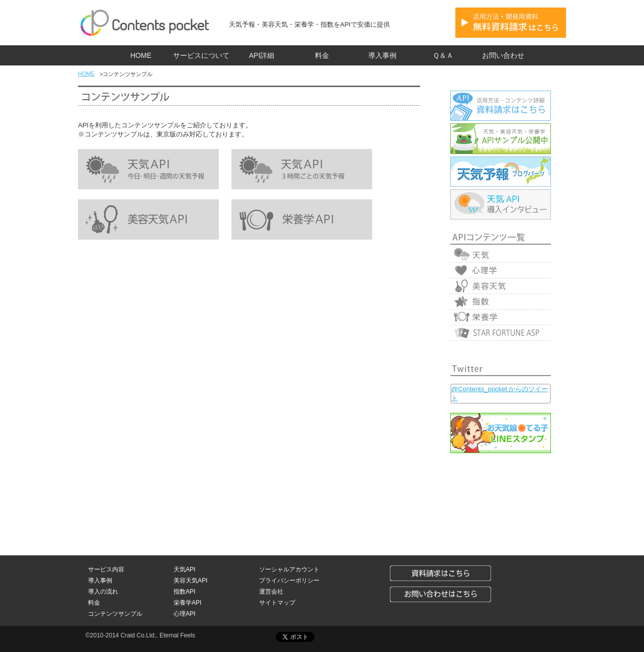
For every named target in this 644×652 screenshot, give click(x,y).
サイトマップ (277, 603)
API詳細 (262, 55)
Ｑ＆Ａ (443, 55)
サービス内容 (106, 569)
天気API (184, 569)
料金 (322, 55)
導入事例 (382, 55)
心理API (184, 614)
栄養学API (187, 603)
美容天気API (190, 581)
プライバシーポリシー (289, 581)
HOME (141, 55)
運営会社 (271, 592)
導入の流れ (103, 592)
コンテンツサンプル (115, 614)
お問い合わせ (503, 55)
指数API (184, 592)
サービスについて (201, 55)
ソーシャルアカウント (289, 569)
